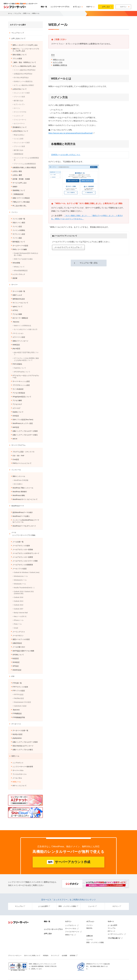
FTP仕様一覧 (17, 683)
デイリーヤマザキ (20, 112)
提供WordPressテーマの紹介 (23, 512)
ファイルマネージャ (20, 774)
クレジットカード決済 (22, 93)
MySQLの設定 (18, 734)
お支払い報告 (17, 171)
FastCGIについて (20, 368)
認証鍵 (15, 278)
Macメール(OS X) (20, 616)
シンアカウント (18, 763)
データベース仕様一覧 (20, 731)
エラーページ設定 (19, 337)
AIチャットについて (20, 786)
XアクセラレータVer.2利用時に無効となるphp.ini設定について (26, 359)
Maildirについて (18, 412)
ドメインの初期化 (19, 230)
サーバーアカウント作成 (69, 862)
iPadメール (18, 624)
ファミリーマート (20, 120)
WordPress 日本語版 (21, 480)
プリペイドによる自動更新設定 (25, 164)
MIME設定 (16, 345)
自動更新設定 (19, 154)
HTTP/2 (15, 310)
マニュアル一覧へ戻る (89, 263)
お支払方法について (20, 89)
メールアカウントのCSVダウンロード (26, 553)
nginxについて (18, 306)
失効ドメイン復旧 (19, 223)
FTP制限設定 (17, 714)
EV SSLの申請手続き (21, 78)
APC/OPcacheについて (22, 372)
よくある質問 (44, 906)
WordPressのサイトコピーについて (25, 499)
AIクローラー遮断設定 (20, 318)
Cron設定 (16, 459)
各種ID (15, 187)
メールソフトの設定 (20, 569)
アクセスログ (17, 404)
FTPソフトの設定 (19, 691)
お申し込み (106, 7)
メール (24, 534)
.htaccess (16, 322)
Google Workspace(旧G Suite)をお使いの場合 (26, 254)
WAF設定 (16, 427)
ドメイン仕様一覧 (19, 219)
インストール (16, 470)
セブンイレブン (19, 104)
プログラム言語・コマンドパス (24, 452)
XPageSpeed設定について (22, 397)
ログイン (117, 906)
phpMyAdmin (17, 738)
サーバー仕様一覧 (19, 291)
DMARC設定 (17, 670)
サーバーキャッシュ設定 (21, 381)
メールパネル (17, 778)
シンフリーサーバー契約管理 (23, 767)
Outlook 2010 (19, 605)
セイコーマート (19, 123)
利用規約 (46, 956)
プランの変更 (17, 59)
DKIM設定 (16, 662)
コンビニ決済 (19, 139)
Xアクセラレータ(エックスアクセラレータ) (26, 377)
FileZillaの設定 (19, 698)
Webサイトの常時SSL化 (22, 326)
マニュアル (20, 906)
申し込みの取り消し (20, 206)
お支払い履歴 (17, 175)
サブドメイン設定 (19, 234)
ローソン (17, 108)
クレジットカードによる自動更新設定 (26, 159)
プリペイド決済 (19, 97)
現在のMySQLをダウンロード (23, 746)
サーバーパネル (18, 770)
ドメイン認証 (17, 238)
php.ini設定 (16, 348)
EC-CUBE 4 (18, 484)
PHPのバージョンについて (22, 463)
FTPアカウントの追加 (20, 687)
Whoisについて (19, 267)
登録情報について (19, 190)
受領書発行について (20, 127)
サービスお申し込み (20, 183)
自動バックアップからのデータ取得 (25, 431)
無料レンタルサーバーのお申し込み (25, 45)
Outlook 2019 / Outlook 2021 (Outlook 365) (24, 593)
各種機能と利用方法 (60, 65)
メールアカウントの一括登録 (23, 549)
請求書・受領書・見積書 (21, 179)
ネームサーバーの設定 (20, 246)
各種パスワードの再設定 (21, 198)
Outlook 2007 (19, 609)
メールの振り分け (19, 647)
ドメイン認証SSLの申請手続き (25, 70)
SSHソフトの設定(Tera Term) (23, 420)
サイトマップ (55, 956)
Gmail (16, 628)
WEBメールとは (59, 60)
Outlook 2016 (19, 597)
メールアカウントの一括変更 (23, 557)
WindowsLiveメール (21, 576)
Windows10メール (20, 580)
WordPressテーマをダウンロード (24, 526)
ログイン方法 (58, 62)
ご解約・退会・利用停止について (24, 62)
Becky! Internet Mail (21, 613)
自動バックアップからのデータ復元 (25, 435)
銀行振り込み (19, 101)
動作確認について (19, 242)
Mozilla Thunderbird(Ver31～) (24, 588)
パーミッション (18, 333)
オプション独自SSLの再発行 (24, 85)
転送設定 (16, 658)
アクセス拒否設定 (19, 393)
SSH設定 (16, 416)
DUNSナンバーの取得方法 (23, 81)
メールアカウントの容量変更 (23, 565)
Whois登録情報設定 (21, 271)
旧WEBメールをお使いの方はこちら (66, 155)
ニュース (92, 906)
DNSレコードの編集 (20, 249)
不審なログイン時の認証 (21, 202)
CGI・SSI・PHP (18, 456)
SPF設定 (16, 666)
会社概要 (64, 956)
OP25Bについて (18, 655)
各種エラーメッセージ (20, 341)
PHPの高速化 (17, 364)
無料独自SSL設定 (19, 299)
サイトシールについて (20, 303)
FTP (13, 676)
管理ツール (15, 756)
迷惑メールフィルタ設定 (21, 639)
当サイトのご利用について (32, 956)
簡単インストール (19, 476)
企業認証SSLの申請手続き (23, 74)
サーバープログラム (18, 445)
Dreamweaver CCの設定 (22, 702)
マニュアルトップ (18, 33)
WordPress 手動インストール (23, 488)
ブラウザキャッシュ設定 (21, 385)
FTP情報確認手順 (19, 717)
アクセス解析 (17, 400)
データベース (16, 724)
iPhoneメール (19, 620)
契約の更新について (20, 55)
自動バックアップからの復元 (23, 750)
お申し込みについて (18, 38)
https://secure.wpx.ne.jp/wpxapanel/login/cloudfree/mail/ (71, 133)
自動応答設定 (17, 643)
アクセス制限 (17, 314)
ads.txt (15, 439)
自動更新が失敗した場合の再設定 (24, 167)
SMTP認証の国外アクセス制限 (23, 651)
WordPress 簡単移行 (20, 492)
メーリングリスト (19, 632)
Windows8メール (20, 584)
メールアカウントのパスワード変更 (25, 561)
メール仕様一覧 (18, 542)
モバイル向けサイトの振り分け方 (26, 329)
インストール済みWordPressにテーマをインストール (26, 521)
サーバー (15, 285)
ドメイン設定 (17, 226)
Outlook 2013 (19, 601)
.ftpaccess (16, 710)
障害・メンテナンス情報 (68, 906)
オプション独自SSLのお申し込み (24, 66)
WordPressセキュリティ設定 (23, 423)
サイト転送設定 (18, 389)
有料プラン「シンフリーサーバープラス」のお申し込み (26, 50)
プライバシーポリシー (15, 956)
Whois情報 (16, 263)
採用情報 (74, 956)
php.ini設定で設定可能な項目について (26, 353)
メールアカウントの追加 (21, 546)
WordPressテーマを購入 (21, 516)
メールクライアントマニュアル (67, 247)
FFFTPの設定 (19, 695)
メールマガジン (18, 636)
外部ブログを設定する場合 (23, 259)
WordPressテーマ (18, 506)
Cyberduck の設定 (20, 706)
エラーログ (16, 408)
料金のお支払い (19, 135)
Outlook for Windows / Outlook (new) (27, 572)
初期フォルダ (17, 295)
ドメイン (15, 212)
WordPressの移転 (19, 495)
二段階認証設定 (18, 194)
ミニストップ (19, 116)
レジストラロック (19, 274)
